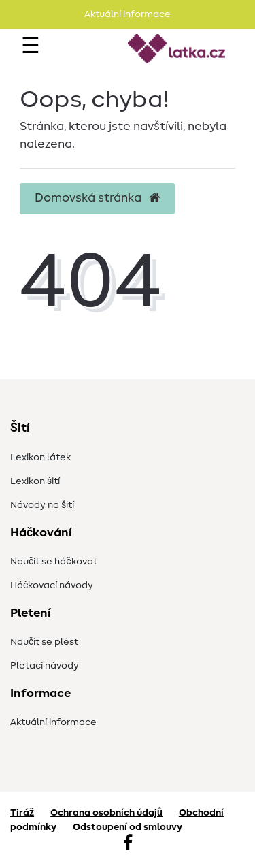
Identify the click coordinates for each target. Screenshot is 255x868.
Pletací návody (45, 666)
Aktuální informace (53, 722)
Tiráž (22, 813)
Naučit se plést (44, 642)
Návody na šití (42, 505)
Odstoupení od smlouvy (128, 827)
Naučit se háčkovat (54, 562)
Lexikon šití (35, 481)
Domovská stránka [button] (97, 198)
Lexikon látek (40, 457)
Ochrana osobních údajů (106, 813)
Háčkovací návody (52, 585)
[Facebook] (128, 844)
